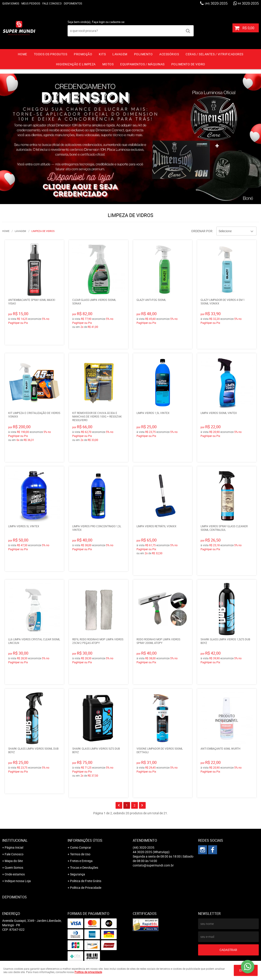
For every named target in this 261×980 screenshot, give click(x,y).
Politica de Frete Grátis (86, 881)
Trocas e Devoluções (84, 867)
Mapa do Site (14, 861)
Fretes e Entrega (81, 861)
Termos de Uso (80, 854)
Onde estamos (15, 874)
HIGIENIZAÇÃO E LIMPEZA (76, 64)
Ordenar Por (202, 231)
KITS (102, 54)
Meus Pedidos (31, 3)
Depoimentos (73, 3)
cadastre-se (117, 22)
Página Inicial (14, 847)
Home (23, 54)
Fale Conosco (52, 3)
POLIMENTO (143, 54)
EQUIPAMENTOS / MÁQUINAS (142, 64)
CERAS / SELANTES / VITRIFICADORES (214, 54)
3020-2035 (216, 3)
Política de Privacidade (86, 888)
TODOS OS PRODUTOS (51, 54)
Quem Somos (11, 3)
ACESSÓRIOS (169, 54)
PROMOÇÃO (83, 54)
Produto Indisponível (227, 718)
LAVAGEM (120, 54)
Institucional (15, 840)
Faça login (98, 22)
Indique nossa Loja (18, 881)
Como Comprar (81, 847)
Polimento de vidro (188, 64)
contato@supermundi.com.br (153, 865)
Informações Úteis (85, 840)
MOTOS (108, 64)
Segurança (78, 874)
